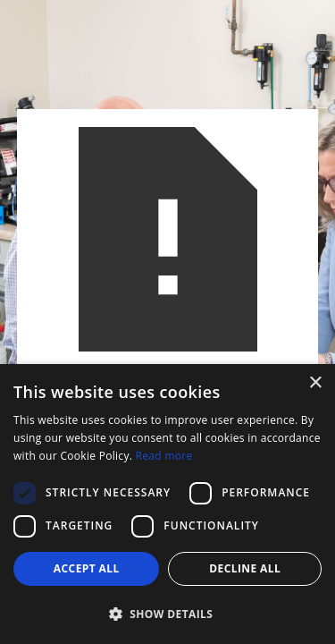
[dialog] (167, 504)
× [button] (315, 383)
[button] (167, 614)
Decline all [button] (245, 568)
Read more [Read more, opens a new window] (164, 456)
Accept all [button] (87, 568)
